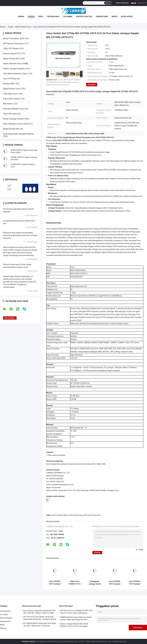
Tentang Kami (53, 17)
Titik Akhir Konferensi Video (15, 74)
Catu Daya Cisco (10, 94)
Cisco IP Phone (10, 79)
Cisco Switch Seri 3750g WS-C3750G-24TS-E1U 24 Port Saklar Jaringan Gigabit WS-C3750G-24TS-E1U (63, 82)
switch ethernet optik (59, 515)
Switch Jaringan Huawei (14, 69)
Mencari (108, 3)
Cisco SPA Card (10, 114)
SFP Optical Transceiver (13, 44)
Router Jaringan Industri (14, 119)
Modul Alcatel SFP (11, 129)
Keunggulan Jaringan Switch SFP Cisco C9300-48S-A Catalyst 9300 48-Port (95, 583)
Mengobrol (92, 85)
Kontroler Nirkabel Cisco (14, 109)
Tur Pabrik (68, 17)
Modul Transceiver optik (13, 38)
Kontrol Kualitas (84, 17)
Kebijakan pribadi (28, 641)
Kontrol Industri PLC (12, 54)
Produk (31, 17)
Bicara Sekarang (122, 3)
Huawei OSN (9, 84)
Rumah (21, 17)
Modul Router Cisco (12, 89)
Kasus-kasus (127, 17)
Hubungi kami (102, 17)
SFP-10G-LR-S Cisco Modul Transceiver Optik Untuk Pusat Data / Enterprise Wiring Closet (40, 618)
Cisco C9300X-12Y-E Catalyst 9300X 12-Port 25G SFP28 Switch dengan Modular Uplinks (135, 583)
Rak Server (8, 104)
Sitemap (3, 628)
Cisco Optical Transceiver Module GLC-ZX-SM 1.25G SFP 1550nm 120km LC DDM (40, 612)
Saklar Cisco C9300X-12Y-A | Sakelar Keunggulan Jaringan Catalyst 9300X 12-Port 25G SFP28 (75, 583)
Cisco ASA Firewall (11, 99)
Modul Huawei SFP (11, 59)
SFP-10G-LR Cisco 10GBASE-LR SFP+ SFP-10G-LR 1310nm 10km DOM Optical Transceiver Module (76, 612)
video (41, 17)
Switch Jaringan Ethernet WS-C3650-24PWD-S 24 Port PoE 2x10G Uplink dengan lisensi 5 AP (74, 625)
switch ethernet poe (76, 515)
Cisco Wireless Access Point (15, 124)
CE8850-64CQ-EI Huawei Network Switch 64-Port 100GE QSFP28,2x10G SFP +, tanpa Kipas (76, 619)
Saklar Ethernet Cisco (23, 27)
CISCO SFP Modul (11, 49)
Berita (114, 17)
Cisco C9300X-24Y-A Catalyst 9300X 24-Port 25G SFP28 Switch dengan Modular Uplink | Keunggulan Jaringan (55, 583)
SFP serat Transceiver (92, 515)
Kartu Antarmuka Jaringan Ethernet (18, 134)
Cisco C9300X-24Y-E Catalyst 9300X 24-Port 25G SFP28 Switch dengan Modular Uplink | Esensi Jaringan (115, 583)
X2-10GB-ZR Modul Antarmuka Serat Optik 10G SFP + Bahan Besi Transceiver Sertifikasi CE (40, 625)
